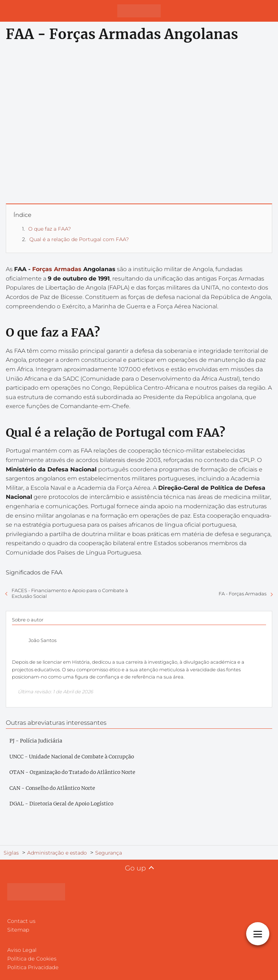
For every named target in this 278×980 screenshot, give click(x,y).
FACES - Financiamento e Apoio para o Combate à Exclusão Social (70, 593)
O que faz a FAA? (50, 229)
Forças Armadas (57, 269)
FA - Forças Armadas (243, 594)
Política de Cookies (32, 959)
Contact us (21, 921)
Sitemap (18, 930)
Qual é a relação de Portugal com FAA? (79, 239)
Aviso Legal (22, 950)
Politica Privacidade (33, 967)
